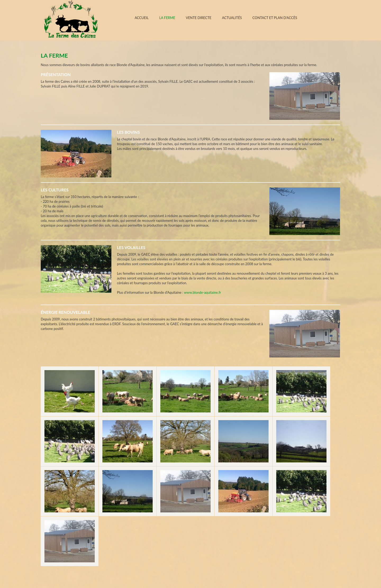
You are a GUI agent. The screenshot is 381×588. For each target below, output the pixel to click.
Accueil (142, 18)
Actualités (232, 18)
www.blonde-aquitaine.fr (202, 292)
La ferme (167, 18)
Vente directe (199, 18)
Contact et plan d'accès (275, 18)
